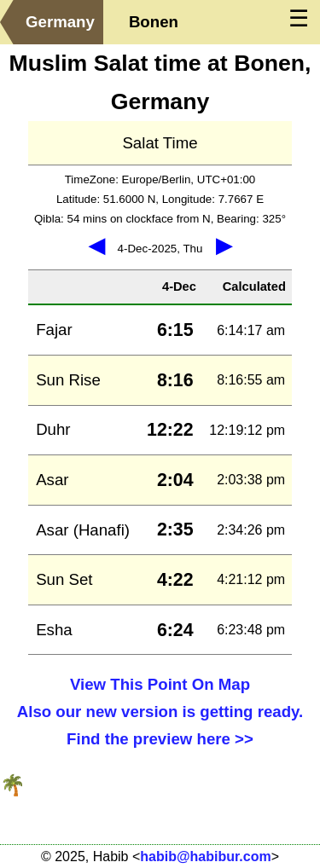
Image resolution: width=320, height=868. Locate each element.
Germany (60, 22)
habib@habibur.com (205, 856)
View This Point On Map (160, 684)
